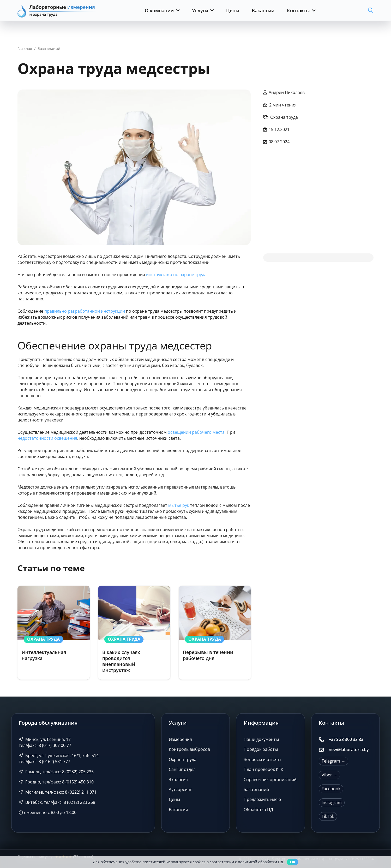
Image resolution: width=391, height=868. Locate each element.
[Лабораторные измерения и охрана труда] (57, 10)
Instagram (332, 802)
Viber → (329, 775)
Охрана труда (183, 759)
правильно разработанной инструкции (85, 311)
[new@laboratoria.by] (324, 750)
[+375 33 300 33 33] (324, 740)
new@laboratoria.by (349, 750)
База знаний (256, 789)
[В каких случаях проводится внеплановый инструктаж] (134, 633)
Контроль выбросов (189, 749)
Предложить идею (262, 799)
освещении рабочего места (196, 432)
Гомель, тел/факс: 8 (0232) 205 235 (56, 772)
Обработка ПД (258, 810)
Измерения (180, 739)
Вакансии (178, 810)
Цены (174, 799)
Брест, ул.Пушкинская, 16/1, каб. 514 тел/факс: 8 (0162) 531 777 (59, 759)
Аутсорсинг (180, 789)
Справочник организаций (270, 780)
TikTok (328, 816)
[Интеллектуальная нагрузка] (54, 633)
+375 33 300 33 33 (346, 739)
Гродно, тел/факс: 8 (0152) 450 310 (56, 782)
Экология (178, 780)
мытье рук (179, 505)
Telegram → (333, 761)
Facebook (331, 789)
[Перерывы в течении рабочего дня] (215, 633)
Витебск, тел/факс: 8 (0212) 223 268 (57, 802)
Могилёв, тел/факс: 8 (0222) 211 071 (58, 792)
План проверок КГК (263, 769)
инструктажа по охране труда (176, 275)
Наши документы (261, 739)
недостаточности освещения (47, 438)
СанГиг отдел (182, 769)
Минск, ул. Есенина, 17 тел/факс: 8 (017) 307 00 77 (45, 742)
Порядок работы (261, 749)
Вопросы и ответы (262, 759)
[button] (177, 10)
